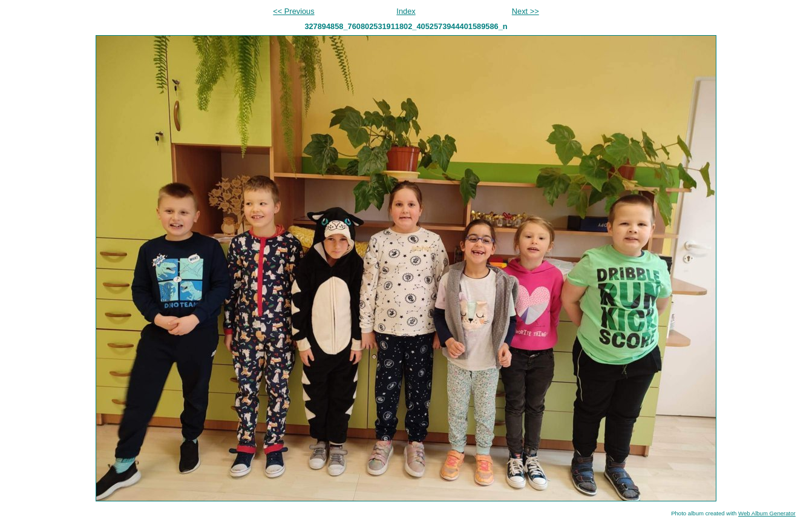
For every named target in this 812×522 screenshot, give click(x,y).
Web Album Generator (767, 513)
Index (406, 11)
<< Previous (293, 11)
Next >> (526, 11)
